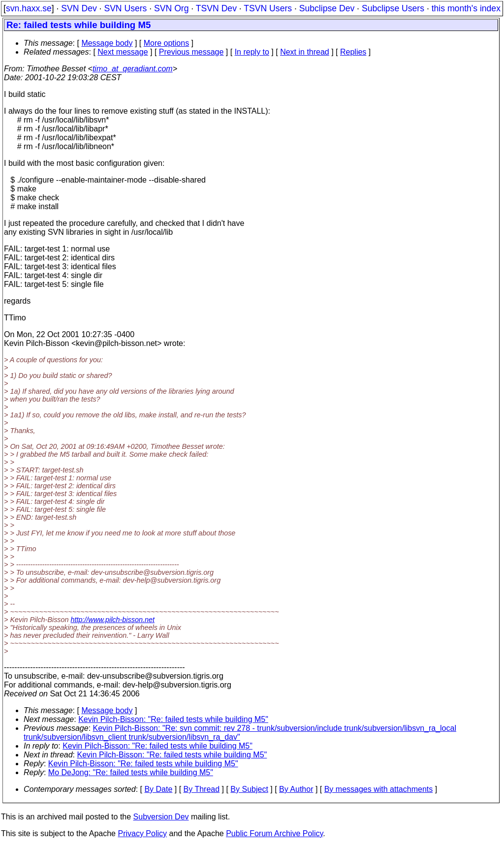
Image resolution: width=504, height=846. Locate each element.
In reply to (252, 52)
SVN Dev (79, 8)
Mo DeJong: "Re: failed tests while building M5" (131, 772)
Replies (353, 52)
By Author (296, 789)
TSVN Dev (216, 8)
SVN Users (125, 8)
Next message (123, 52)
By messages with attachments (379, 789)
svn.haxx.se (29, 8)
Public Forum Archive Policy (274, 833)
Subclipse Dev (327, 8)
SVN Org (171, 8)
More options (167, 43)
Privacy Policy (142, 833)
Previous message (191, 52)
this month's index (466, 8)
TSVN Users (268, 8)
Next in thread (305, 52)
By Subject (249, 789)
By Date (158, 789)
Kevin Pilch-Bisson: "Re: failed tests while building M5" (173, 719)
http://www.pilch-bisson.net (113, 620)
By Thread (202, 789)
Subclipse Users (393, 8)
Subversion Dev (161, 817)
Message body (107, 43)
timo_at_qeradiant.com (133, 69)
